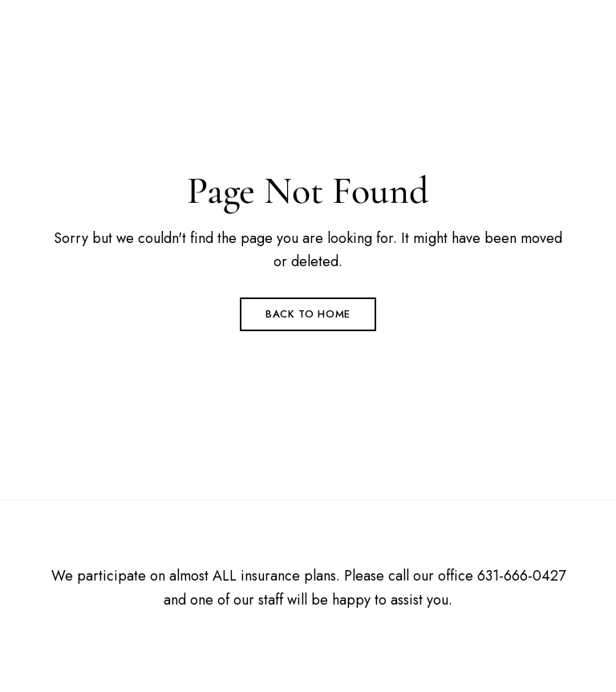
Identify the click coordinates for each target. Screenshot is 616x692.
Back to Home (308, 314)
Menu (551, 37)
